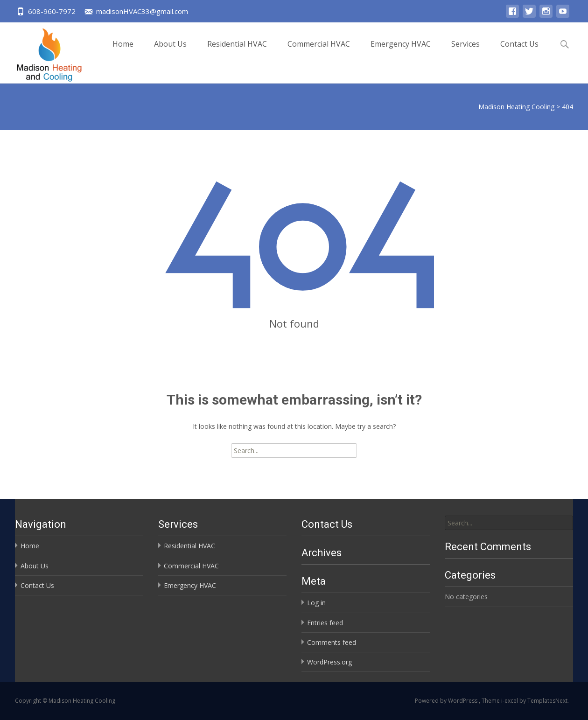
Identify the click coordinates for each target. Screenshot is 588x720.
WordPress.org (329, 662)
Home (123, 52)
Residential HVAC (237, 52)
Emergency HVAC (401, 52)
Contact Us (519, 52)
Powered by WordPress (447, 701)
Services (465, 52)
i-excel (510, 701)
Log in (316, 603)
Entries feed (325, 623)
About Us (170, 52)
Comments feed (332, 642)
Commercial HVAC (319, 52)
